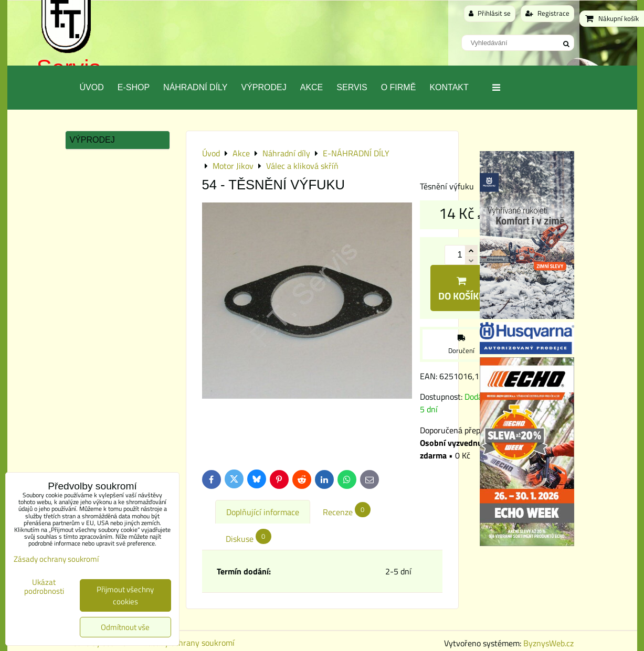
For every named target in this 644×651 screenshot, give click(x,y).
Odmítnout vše (125, 627)
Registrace (547, 13)
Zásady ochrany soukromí (189, 643)
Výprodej (263, 87)
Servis (352, 87)
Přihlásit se (490, 13)
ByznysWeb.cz (548, 643)
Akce (312, 87)
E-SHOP (134, 87)
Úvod (92, 87)
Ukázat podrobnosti (44, 587)
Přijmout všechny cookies (125, 595)
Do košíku (462, 290)
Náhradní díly (195, 87)
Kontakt (449, 87)
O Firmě (399, 87)
